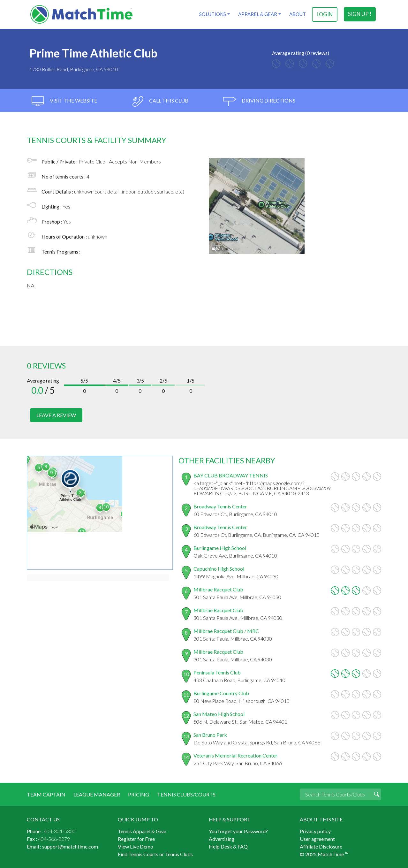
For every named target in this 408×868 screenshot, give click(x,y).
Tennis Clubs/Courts (186, 794)
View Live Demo (136, 846)
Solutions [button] (212, 14)
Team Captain (46, 794)
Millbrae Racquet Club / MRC (226, 630)
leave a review (56, 415)
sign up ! (360, 14)
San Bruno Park (210, 734)
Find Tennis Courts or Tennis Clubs (155, 853)
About (297, 14)
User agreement (317, 838)
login (325, 14)
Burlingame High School (220, 547)
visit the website (64, 101)
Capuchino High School (219, 568)
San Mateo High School (219, 713)
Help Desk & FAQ (228, 846)
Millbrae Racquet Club (218, 589)
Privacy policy (315, 830)
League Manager (97, 794)
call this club (160, 101)
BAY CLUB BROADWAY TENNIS (231, 475)
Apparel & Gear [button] (257, 14)
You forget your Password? (238, 830)
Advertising (222, 838)
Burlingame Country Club (221, 693)
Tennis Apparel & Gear (142, 830)
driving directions (259, 101)
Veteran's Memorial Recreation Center (235, 755)
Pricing (139, 794)
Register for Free (136, 838)
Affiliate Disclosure (321, 846)
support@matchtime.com (70, 846)
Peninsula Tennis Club (217, 672)
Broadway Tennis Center (220, 506)
